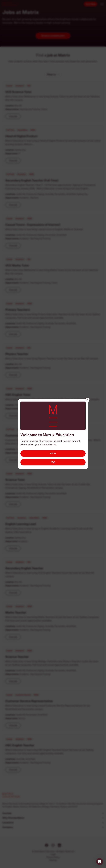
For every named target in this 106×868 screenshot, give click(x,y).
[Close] (87, 400)
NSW (53, 453)
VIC (53, 462)
